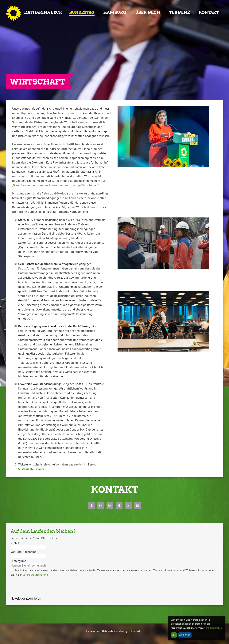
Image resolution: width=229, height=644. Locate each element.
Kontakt (209, 12)
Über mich (148, 12)
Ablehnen (185, 635)
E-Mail (16, 543)
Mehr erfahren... (213, 628)
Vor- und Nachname (23, 552)
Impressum (92, 631)
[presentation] (40, 584)
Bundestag (82, 12)
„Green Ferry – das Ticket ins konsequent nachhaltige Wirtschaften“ (55, 185)
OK (174, 635)
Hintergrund (19, 561)
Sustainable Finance (31, 469)
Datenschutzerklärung (35, 575)
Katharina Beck (43, 12)
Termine (179, 12)
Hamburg (115, 12)
